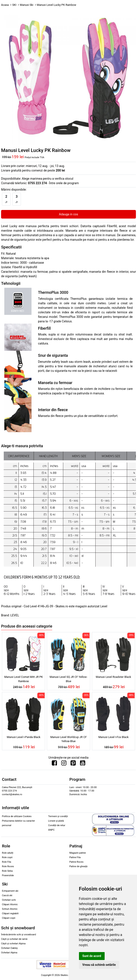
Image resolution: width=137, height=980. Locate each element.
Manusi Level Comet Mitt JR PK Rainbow (24, 679)
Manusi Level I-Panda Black (24, 737)
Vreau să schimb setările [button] (99, 965)
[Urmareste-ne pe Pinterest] (73, 764)
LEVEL (15, 615)
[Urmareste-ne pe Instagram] (64, 764)
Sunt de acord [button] (92, 956)
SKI (14, 5)
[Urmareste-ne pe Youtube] (83, 764)
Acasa (5, 5)
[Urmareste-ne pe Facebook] (54, 764)
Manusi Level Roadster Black (113, 677)
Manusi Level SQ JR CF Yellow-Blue (68, 679)
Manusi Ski (27, 5)
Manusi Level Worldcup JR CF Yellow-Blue (68, 739)
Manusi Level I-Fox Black (113, 737)
